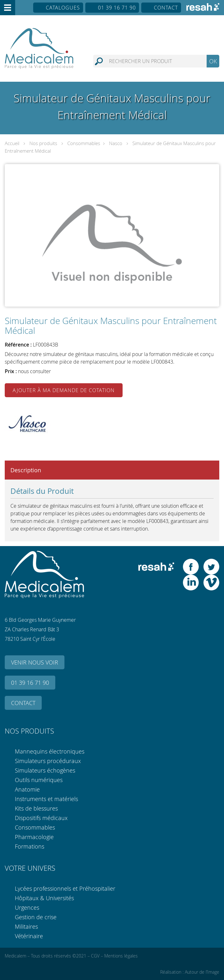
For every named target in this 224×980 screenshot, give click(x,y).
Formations (30, 846)
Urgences (27, 907)
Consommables (84, 143)
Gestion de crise (36, 917)
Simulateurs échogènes (45, 770)
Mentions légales (121, 956)
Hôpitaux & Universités (44, 898)
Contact (166, 8)
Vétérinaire (29, 936)
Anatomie (27, 789)
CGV (95, 956)
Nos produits (43, 143)
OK (213, 61)
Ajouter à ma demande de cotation (64, 390)
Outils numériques (39, 780)
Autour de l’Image (202, 972)
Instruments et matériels (46, 799)
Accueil (12, 143)
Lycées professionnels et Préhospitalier (65, 888)
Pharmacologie (34, 837)
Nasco (116, 143)
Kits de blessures (36, 808)
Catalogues (63, 8)
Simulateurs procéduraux (48, 761)
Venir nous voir (35, 662)
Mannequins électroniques (50, 751)
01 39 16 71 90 (117, 8)
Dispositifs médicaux (41, 818)
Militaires (26, 926)
